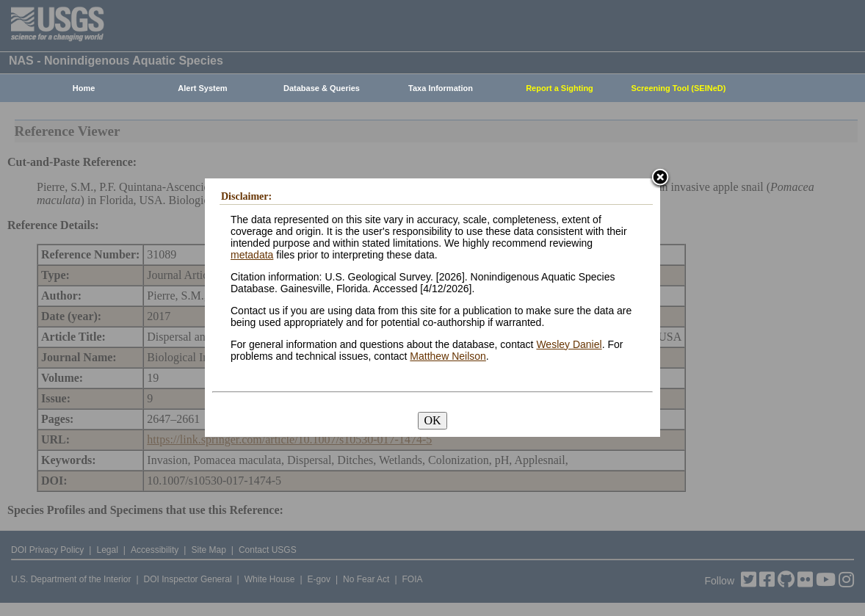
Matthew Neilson (448, 356)
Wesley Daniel (569, 344)
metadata (252, 255)
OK (432, 420)
